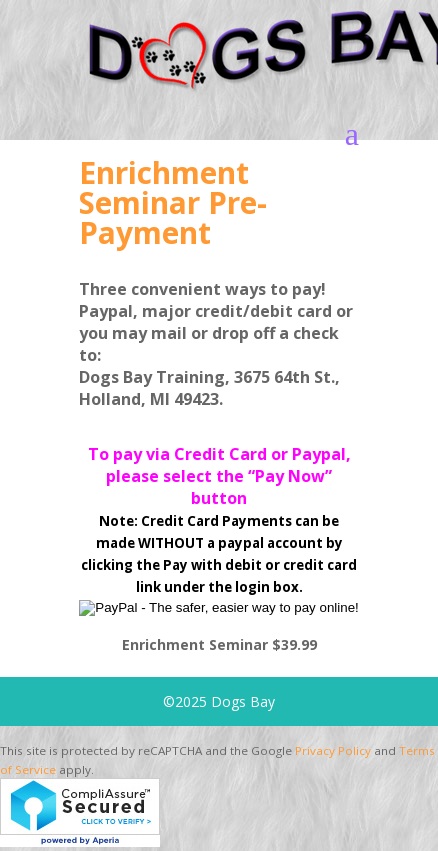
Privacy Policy (333, 750)
